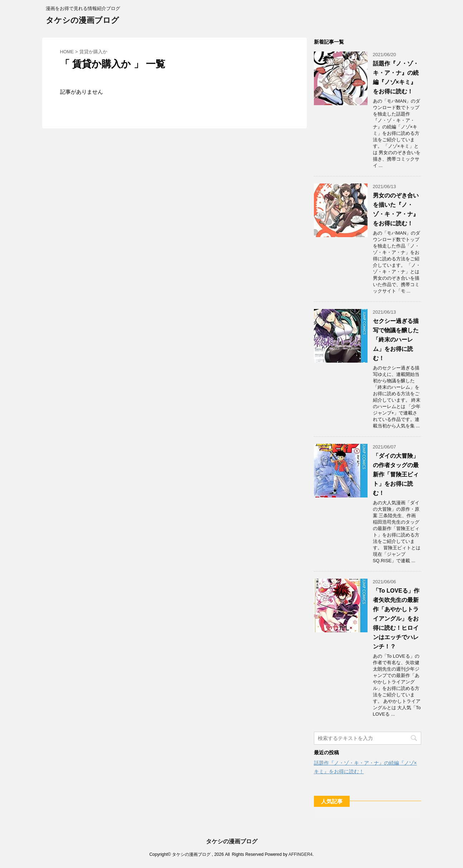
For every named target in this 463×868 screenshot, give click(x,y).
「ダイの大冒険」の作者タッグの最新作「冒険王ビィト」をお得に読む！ (396, 474)
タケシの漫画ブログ (82, 21)
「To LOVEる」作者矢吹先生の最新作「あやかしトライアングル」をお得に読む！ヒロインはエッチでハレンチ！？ (396, 619)
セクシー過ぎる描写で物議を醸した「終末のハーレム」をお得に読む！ (396, 340)
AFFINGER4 (301, 854)
